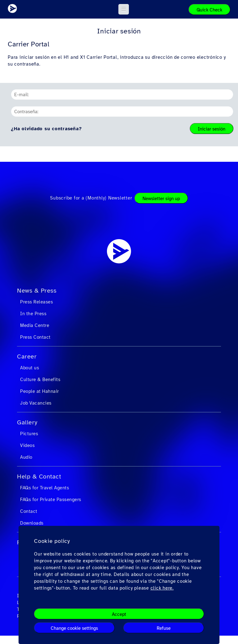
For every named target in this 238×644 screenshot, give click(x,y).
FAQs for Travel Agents (45, 488)
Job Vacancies (36, 403)
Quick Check (209, 10)
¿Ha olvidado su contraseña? (46, 129)
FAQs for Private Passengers (51, 500)
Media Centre (35, 325)
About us (30, 368)
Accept (119, 614)
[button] (124, 9)
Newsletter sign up (161, 199)
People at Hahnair (40, 391)
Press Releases (36, 302)
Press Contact (35, 337)
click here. (162, 588)
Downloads (32, 523)
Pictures (29, 434)
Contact (29, 511)
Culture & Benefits (40, 380)
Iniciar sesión (212, 129)
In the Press (33, 314)
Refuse (164, 628)
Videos (27, 445)
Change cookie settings (74, 628)
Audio (26, 457)
